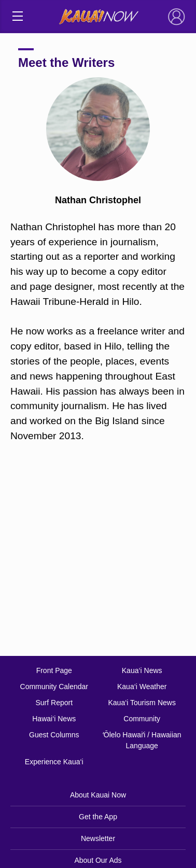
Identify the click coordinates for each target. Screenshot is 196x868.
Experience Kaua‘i (54, 762)
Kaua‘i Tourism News (142, 703)
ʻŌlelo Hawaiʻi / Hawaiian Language (142, 740)
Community (142, 719)
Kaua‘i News (142, 670)
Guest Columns (54, 735)
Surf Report (54, 703)
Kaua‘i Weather (142, 687)
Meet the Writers (66, 62)
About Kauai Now (98, 795)
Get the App (98, 817)
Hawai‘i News (54, 719)
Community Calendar (54, 687)
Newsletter (98, 838)
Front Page (54, 670)
